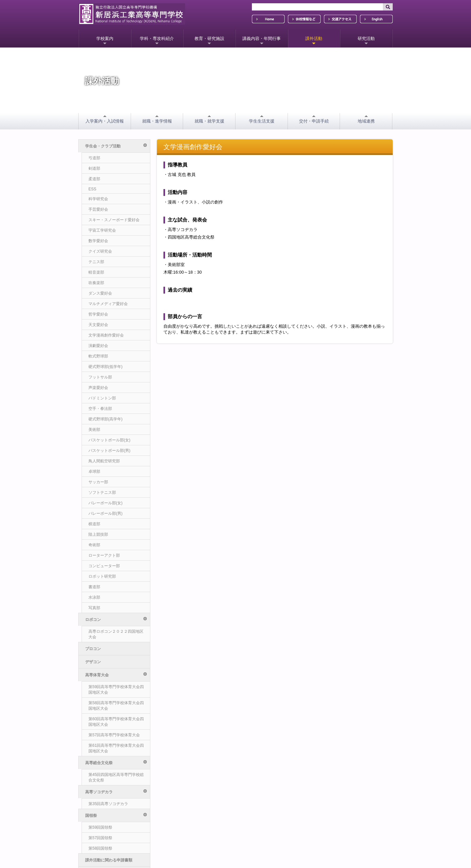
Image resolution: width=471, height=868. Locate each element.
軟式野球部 (98, 356)
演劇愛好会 (98, 346)
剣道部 (94, 168)
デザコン (93, 646)
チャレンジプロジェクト (107, 724)
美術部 (94, 430)
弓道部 (94, 158)
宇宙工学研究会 (102, 230)
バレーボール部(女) (105, 503)
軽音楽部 (96, 272)
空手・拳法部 (100, 409)
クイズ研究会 (100, 251)
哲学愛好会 (98, 314)
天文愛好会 (98, 325)
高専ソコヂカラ (116, 685)
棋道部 (94, 524)
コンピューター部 (104, 566)
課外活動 (314, 39)
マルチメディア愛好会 (108, 304)
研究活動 (366, 39)
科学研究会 (98, 199)
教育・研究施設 (209, 39)
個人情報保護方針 (100, 804)
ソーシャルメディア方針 (105, 813)
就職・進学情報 (157, 121)
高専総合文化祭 (116, 672)
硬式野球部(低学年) (105, 367)
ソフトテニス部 (102, 492)
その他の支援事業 (101, 738)
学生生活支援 (262, 121)
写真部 (94, 608)
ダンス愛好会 (100, 293)
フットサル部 (100, 377)
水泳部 (94, 597)
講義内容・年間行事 (262, 39)
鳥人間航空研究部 (104, 461)
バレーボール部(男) (105, 513)
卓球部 (94, 472)
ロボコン (116, 619)
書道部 (94, 587)
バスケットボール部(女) (109, 440)
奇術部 (94, 545)
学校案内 (105, 39)
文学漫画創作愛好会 (106, 335)
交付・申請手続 (314, 121)
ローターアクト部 (104, 555)
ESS (92, 189)
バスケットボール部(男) (109, 451)
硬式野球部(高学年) (105, 419)
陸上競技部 (98, 534)
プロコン (93, 633)
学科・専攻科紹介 (157, 39)
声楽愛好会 (98, 388)
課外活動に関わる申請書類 (109, 711)
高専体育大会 (116, 659)
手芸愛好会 (98, 209)
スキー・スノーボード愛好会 (114, 220)
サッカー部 (98, 482)
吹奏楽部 (96, 283)
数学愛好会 (98, 241)
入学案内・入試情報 (105, 121)
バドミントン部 (102, 398)
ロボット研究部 (102, 576)
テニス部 (96, 262)
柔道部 (94, 179)
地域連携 (366, 121)
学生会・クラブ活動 (116, 146)
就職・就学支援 (209, 121)
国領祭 (116, 698)
